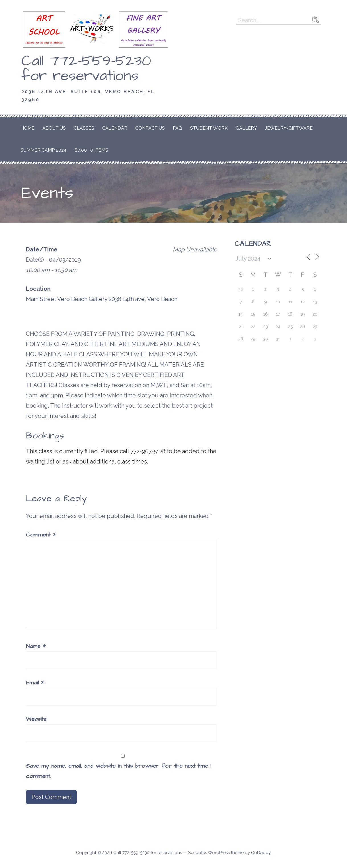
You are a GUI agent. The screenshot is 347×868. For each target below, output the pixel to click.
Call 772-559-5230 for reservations (86, 68)
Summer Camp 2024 (44, 150)
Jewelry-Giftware (289, 128)
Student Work (209, 128)
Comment (41, 535)
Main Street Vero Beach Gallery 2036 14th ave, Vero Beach (102, 299)
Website (36, 719)
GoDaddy (261, 853)
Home (27, 128)
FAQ (177, 128)
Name (36, 646)
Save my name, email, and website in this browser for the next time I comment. (119, 771)
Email (35, 683)
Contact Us (150, 128)
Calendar (115, 128)
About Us (54, 128)
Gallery (246, 128)
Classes (84, 128)
